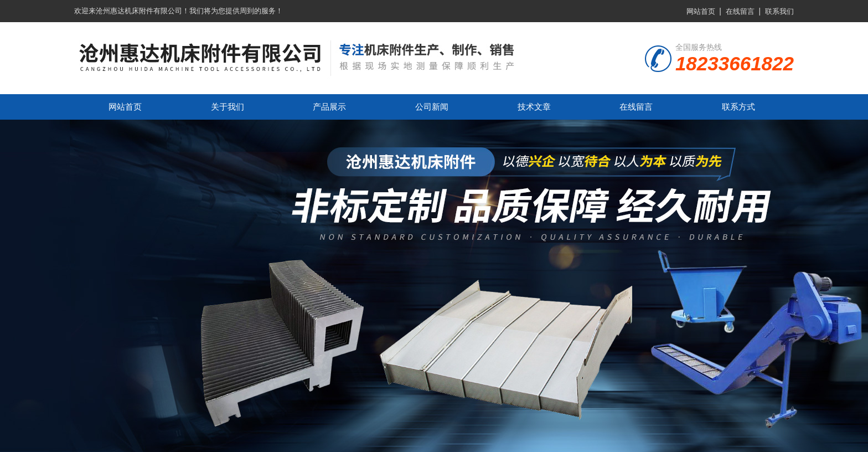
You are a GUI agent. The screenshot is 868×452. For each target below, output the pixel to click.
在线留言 (740, 11)
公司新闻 (432, 107)
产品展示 (329, 107)
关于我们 (228, 107)
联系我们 (779, 11)
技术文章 (534, 107)
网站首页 (701, 11)
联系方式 (738, 107)
